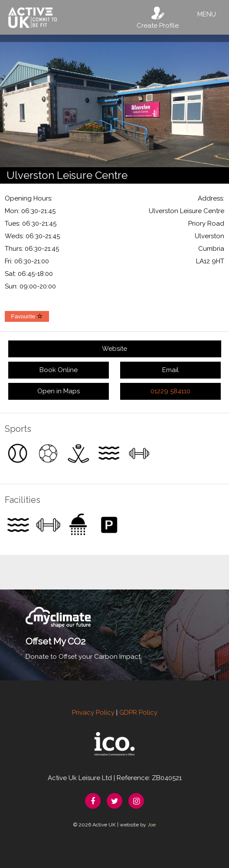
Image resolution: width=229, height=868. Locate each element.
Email (170, 370)
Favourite (27, 316)
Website (114, 349)
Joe (152, 825)
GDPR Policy (138, 713)
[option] (114, 101)
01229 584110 (170, 391)
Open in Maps (59, 391)
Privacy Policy (93, 713)
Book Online (59, 370)
